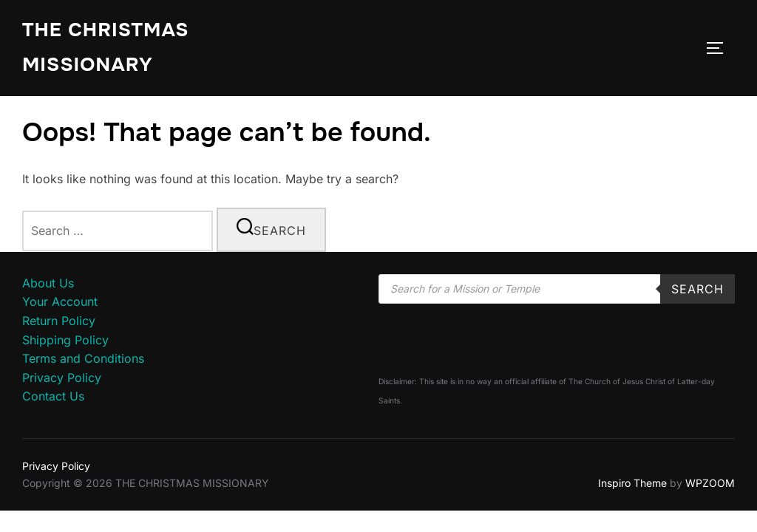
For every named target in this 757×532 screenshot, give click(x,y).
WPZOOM (710, 483)
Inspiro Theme (632, 483)
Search (697, 289)
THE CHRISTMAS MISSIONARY (105, 47)
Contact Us (53, 396)
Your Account (60, 301)
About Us (48, 283)
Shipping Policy (65, 340)
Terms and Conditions (83, 358)
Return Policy (59, 321)
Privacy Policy (62, 378)
